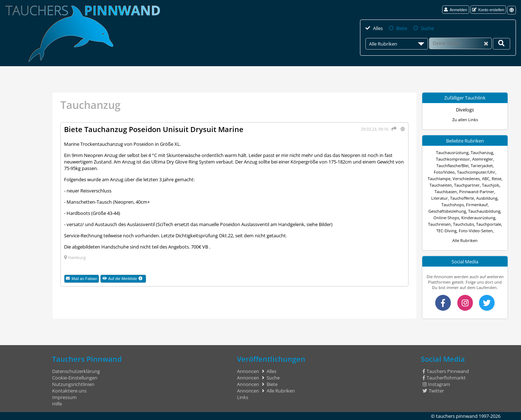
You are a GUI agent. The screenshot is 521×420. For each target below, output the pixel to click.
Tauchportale (489, 224)
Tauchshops (453, 205)
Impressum (64, 397)
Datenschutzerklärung (76, 371)
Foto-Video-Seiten (476, 231)
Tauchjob (491, 185)
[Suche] (460, 43)
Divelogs (465, 110)
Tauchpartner (467, 185)
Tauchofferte (462, 198)
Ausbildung (487, 198)
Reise (497, 179)
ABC (486, 179)
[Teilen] (393, 129)
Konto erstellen (488, 10)
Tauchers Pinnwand (446, 371)
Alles (378, 28)
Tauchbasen (446, 192)
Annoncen (248, 371)
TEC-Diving (446, 231)
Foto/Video (444, 172)
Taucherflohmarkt (444, 378)
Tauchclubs (463, 224)
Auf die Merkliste (124, 279)
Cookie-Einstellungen (75, 378)
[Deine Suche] (501, 44)
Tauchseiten (441, 185)
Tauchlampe (439, 179)
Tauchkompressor (453, 159)
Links (243, 397)
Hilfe (57, 404)
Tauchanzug (482, 152)
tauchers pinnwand (457, 416)
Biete (402, 28)
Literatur (440, 198)
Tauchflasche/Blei (452, 166)
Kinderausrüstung (478, 218)
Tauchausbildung (484, 211)
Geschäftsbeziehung (447, 211)
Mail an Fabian (81, 279)
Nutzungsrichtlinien (73, 384)
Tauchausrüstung (452, 152)
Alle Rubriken (465, 240)
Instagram (436, 384)
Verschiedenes (466, 179)
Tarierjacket (482, 166)
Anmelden (456, 10)
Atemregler (483, 159)
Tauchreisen (439, 224)
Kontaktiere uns (69, 391)
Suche (427, 28)
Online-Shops (446, 218)
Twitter (433, 391)
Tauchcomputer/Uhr (476, 172)
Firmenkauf (477, 205)
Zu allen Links (465, 120)
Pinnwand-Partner (477, 192)
